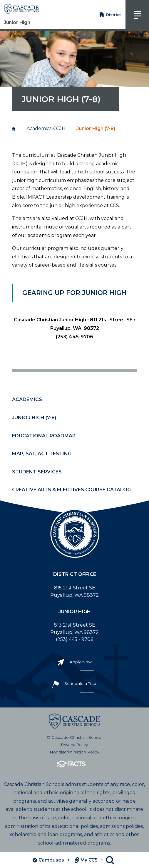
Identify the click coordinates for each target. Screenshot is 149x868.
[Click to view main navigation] (137, 15)
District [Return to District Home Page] (110, 15)
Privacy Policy (74, 745)
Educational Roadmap (44, 436)
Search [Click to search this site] (110, 860)
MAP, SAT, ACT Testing (42, 454)
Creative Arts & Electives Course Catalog (71, 490)
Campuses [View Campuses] (51, 860)
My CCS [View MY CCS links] (89, 860)
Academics (27, 399)
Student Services (37, 472)
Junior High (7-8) (34, 418)
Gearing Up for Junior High (74, 293)
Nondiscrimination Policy (74, 752)
